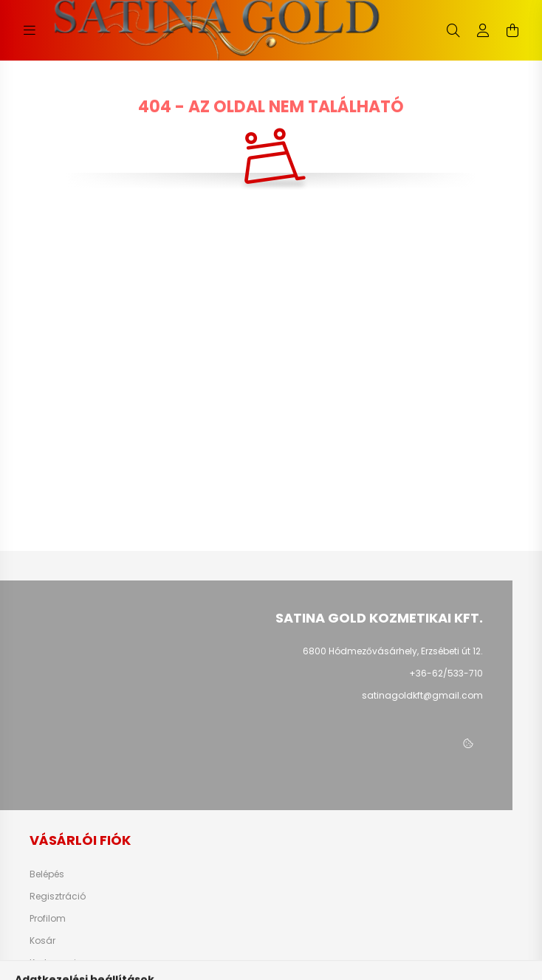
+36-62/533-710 (446, 673)
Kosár (42, 941)
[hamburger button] (30, 30)
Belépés (47, 874)
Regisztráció (58, 897)
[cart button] (512, 30)
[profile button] (483, 30)
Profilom (48, 919)
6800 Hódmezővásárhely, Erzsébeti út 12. (393, 651)
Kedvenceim (58, 963)
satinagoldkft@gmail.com (422, 695)
